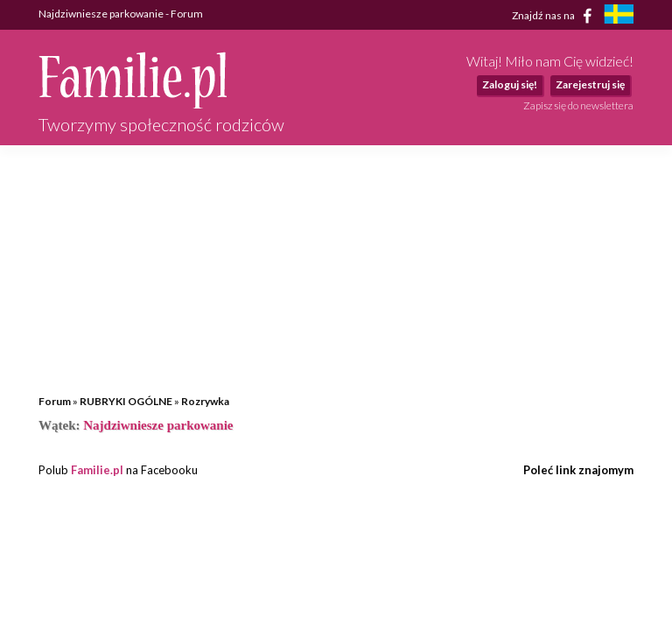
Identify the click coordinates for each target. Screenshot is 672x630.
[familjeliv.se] (619, 16)
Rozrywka (205, 401)
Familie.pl (97, 470)
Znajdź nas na (555, 16)
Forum (55, 401)
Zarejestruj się (590, 84)
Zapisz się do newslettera (578, 105)
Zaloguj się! (510, 84)
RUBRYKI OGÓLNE (126, 401)
